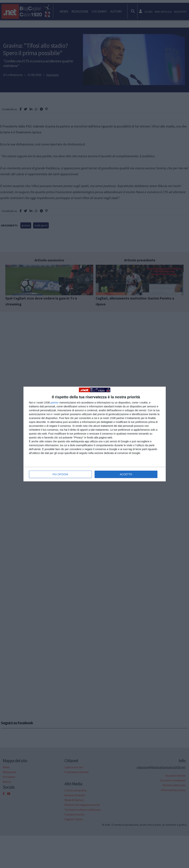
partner (55, 403)
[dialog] (95, 434)
